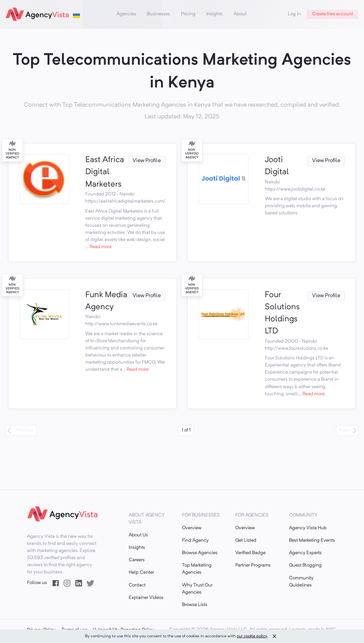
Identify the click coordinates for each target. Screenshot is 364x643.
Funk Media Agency (106, 301)
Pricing (188, 14)
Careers (137, 560)
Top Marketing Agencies (197, 569)
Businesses (158, 14)
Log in (294, 14)
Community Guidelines (301, 582)
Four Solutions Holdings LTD (282, 314)
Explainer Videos (146, 598)
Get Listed (246, 540)
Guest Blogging (305, 565)
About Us (138, 535)
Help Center (141, 572)
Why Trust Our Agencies (197, 589)
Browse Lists (195, 605)
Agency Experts (305, 553)
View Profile (147, 161)
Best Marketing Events (312, 540)
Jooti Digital (277, 166)
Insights (214, 14)
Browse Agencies (200, 553)
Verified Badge (250, 553)
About (240, 14)
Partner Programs (253, 565)
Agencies (126, 14)
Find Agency (195, 540)
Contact (137, 585)
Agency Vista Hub (308, 528)
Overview (192, 528)
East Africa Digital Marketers (105, 172)
